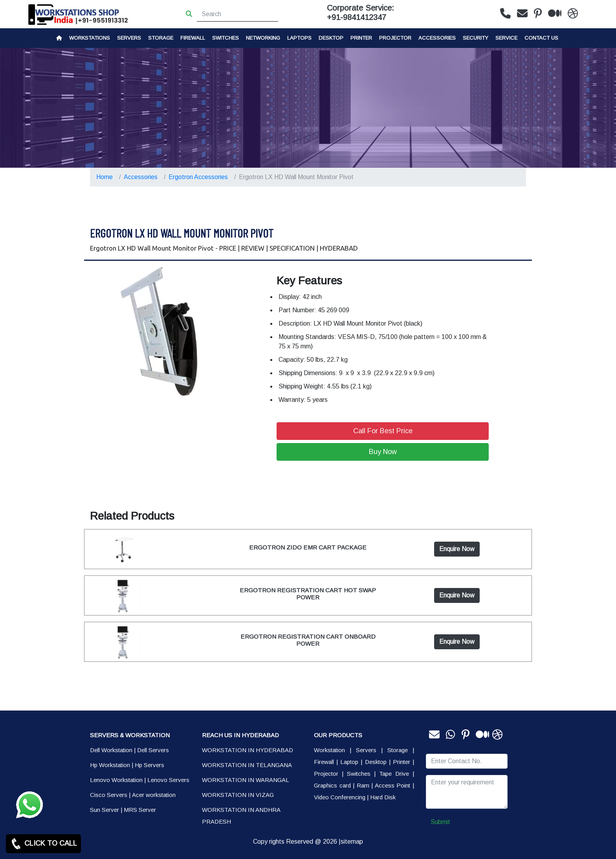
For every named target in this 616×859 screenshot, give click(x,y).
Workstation (329, 750)
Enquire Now (457, 549)
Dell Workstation (111, 750)
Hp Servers (149, 765)
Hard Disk (383, 797)
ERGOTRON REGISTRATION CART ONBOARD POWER (308, 640)
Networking (263, 38)
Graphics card (332, 785)
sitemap (352, 842)
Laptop (349, 762)
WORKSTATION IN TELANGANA (247, 765)
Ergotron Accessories (198, 177)
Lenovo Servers (168, 780)
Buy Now (383, 452)
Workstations (90, 38)
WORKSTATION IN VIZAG (238, 795)
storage (161, 38)
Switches (225, 38)
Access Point (393, 785)
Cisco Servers (109, 795)
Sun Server (104, 810)
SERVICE (506, 38)
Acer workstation (154, 795)
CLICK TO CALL (43, 844)
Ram (363, 785)
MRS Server (140, 810)
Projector (395, 38)
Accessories (437, 38)
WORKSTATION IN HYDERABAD (247, 750)
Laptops (299, 38)
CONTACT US (541, 38)
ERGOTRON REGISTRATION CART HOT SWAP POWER (308, 594)
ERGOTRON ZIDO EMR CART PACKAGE (308, 547)
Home (104, 177)
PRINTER (361, 38)
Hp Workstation (110, 765)
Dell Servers (153, 750)
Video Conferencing (340, 797)
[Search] (237, 14)
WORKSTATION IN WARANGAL (246, 780)
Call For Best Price (383, 431)
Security (476, 38)
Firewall (193, 38)
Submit (440, 822)
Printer (401, 762)
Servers (129, 38)
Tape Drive (394, 774)
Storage (398, 750)
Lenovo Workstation (116, 780)
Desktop (331, 38)
